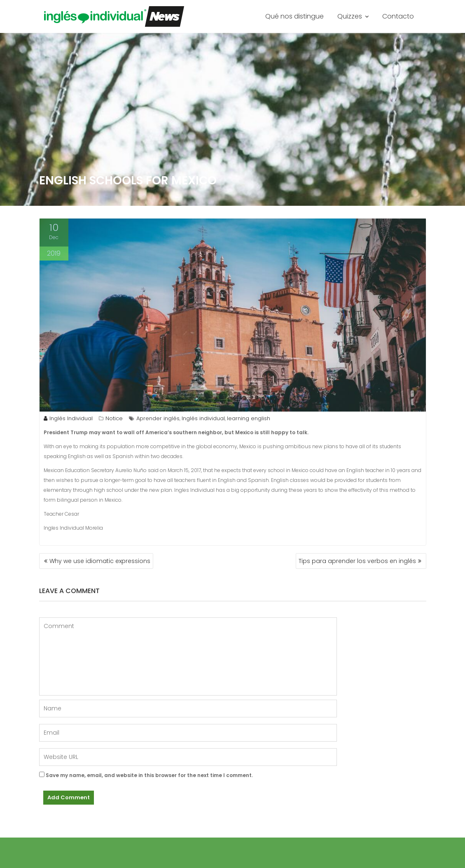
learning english (249, 418)
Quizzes (350, 16)
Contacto (398, 16)
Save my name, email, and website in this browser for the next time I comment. (149, 775)
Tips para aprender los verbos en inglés (357, 561)
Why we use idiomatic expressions (100, 561)
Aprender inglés (158, 418)
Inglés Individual (68, 418)
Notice (114, 418)
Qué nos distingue (294, 16)
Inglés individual (203, 418)
